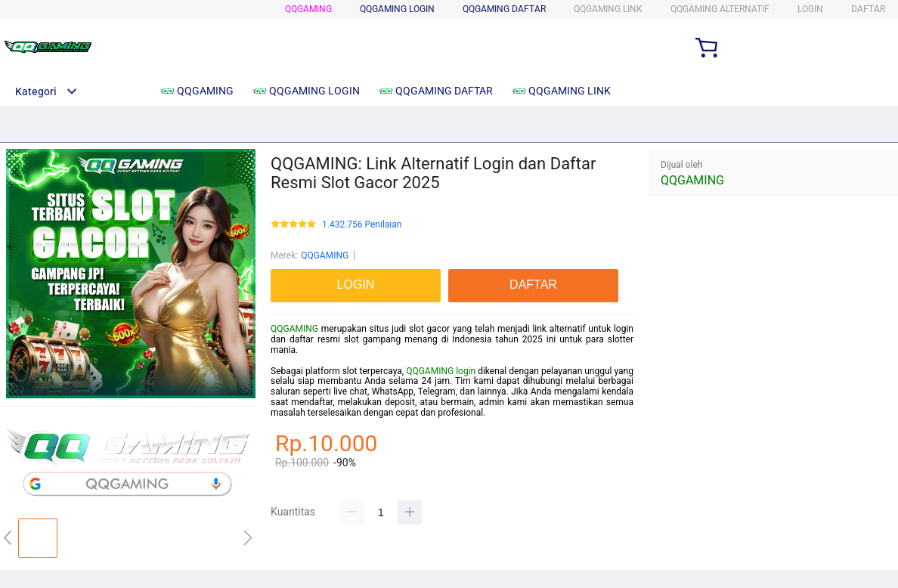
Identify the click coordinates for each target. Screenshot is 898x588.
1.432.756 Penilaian (362, 225)
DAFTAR (868, 9)
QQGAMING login (441, 371)
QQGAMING (308, 9)
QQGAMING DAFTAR (504, 9)
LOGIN (810, 9)
